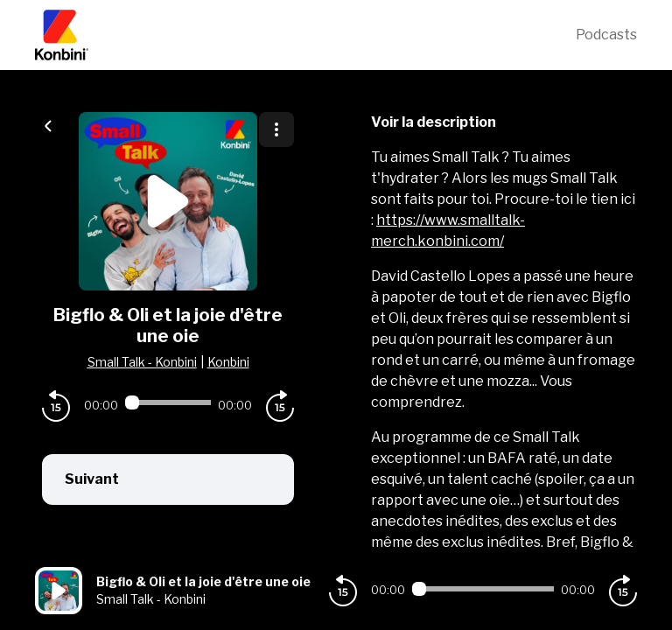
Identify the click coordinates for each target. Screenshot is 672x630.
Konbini (228, 362)
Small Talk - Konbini (142, 362)
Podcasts (606, 35)
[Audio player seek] (168, 402)
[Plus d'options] (276, 129)
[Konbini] (305, 35)
